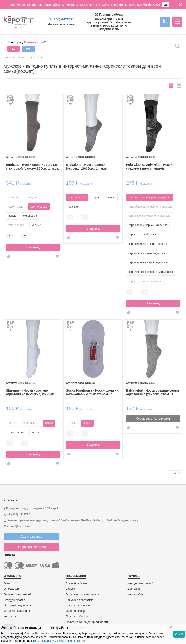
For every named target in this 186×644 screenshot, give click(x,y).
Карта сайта (136, 594)
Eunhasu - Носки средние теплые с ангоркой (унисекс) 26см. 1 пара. (32, 167)
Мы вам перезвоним (61, 24)
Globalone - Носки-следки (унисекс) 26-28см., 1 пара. (86, 167)
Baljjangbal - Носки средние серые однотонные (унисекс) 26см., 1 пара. (153, 392)
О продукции (12, 589)
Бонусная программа (79, 600)
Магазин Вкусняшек (17, 611)
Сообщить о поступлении (153, 418)
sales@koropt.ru (19, 526)
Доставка (134, 589)
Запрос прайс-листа (32, 547)
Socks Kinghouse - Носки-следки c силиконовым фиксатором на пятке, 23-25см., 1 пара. (92, 392)
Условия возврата (77, 611)
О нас (7, 583)
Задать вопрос (32, 537)
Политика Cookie (77, 617)
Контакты (10, 617)
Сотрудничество (14, 600)
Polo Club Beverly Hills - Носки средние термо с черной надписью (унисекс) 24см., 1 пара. (152, 167)
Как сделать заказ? (140, 583)
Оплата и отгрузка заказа (82, 594)
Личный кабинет (76, 583)
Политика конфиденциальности (87, 622)
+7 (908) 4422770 (61, 19)
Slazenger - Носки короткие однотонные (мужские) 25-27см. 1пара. (31, 392)
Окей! (179, 634)
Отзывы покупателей (18, 594)
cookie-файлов (149, 5)
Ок (166, 5)
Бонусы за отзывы (78, 605)
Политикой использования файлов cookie (59, 641)
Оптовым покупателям (19, 605)
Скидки (70, 589)
